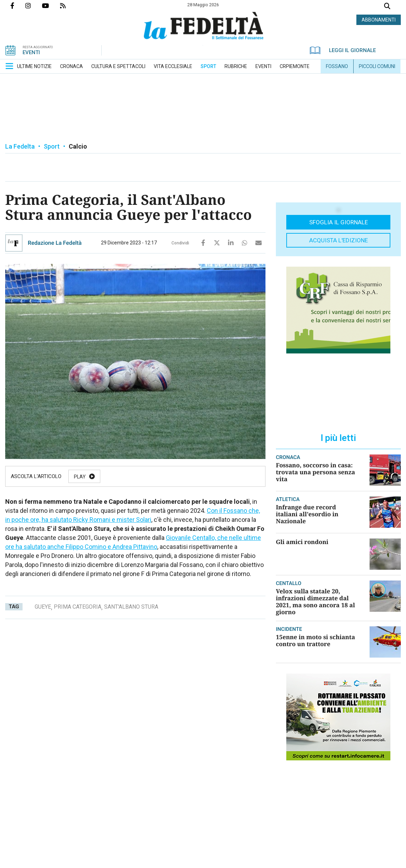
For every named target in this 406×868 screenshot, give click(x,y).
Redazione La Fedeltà (55, 243)
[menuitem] (34, 66)
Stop (197, 477)
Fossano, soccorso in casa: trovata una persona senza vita (315, 472)
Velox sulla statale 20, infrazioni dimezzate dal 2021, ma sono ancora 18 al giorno (315, 602)
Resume (158, 477)
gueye (43, 607)
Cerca (387, 7)
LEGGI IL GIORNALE (343, 50)
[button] (9, 66)
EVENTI (31, 52)
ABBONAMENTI (379, 20)
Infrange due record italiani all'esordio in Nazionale (307, 514)
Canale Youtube (51, 6)
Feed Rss (68, 6)
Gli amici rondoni (302, 542)
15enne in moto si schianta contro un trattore (315, 640)
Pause (117, 477)
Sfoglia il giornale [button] (339, 222)
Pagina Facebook (18, 6)
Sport (52, 146)
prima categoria (78, 607)
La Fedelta (20, 146)
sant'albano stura (131, 607)
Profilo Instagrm (34, 6)
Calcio (78, 146)
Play (80, 477)
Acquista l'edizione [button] (339, 240)
